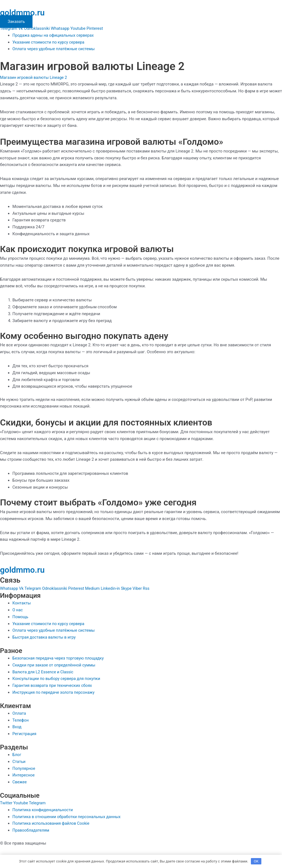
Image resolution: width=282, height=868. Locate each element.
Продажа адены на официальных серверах (54, 35)
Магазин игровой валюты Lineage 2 (35, 77)
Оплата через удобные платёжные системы (55, 49)
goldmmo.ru (24, 12)
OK (256, 861)
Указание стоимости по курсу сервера (49, 42)
